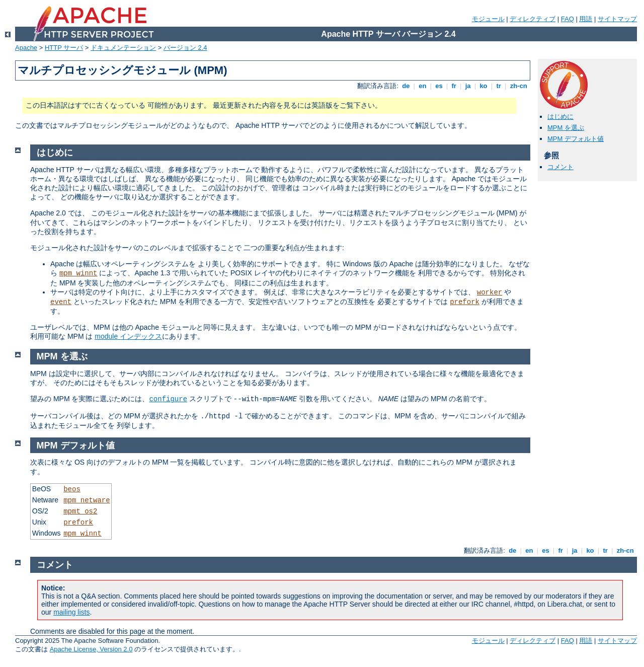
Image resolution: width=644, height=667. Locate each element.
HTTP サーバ (64, 48)
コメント (560, 167)
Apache (26, 48)
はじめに (560, 117)
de (406, 86)
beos (72, 489)
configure (168, 399)
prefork (465, 302)
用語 (586, 19)
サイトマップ (617, 19)
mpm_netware (87, 500)
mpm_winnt (78, 273)
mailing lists (71, 612)
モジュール (488, 19)
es (439, 86)
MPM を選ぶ (566, 128)
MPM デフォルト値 (576, 139)
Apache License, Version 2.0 (91, 649)
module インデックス (128, 336)
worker (490, 292)
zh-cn (518, 86)
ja (468, 86)
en (423, 86)
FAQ (568, 19)
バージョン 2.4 (185, 48)
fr (454, 86)
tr (499, 86)
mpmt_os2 (80, 511)
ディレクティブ (533, 19)
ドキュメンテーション (123, 48)
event (61, 302)
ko (484, 86)
